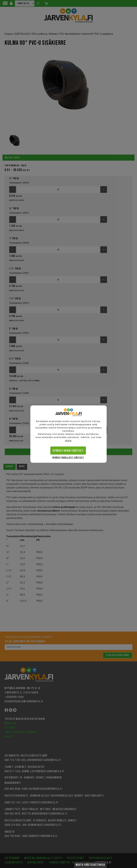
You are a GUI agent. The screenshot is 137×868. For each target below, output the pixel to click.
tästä (68, 440)
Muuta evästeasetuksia (90, 865)
